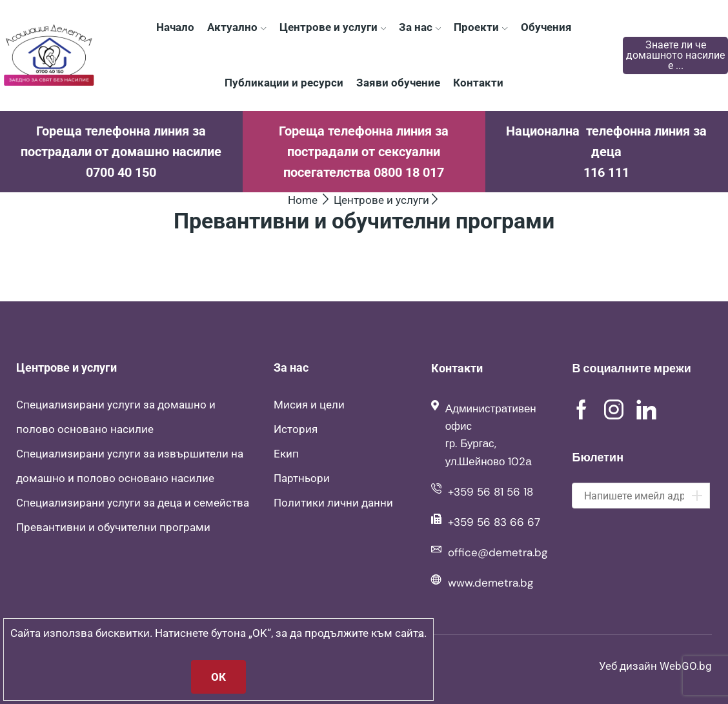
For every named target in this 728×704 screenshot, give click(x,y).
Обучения (546, 27)
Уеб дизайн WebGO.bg (655, 666)
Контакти (478, 83)
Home (303, 200)
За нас (420, 27)
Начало (175, 27)
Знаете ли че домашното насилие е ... (675, 55)
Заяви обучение (398, 83)
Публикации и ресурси (284, 83)
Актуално (237, 27)
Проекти (480, 27)
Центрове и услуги (333, 27)
